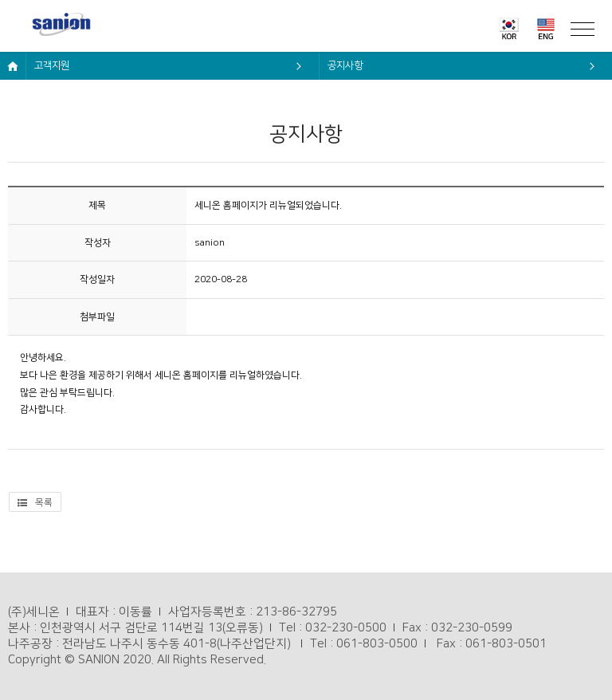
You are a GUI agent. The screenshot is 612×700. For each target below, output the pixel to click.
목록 (35, 503)
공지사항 (345, 65)
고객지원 (52, 65)
